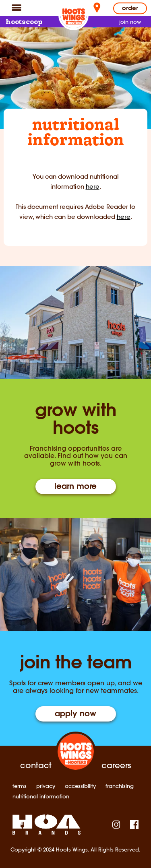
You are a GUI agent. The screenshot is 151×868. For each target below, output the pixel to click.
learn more (75, 487)
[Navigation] (17, 7)
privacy (46, 786)
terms (20, 786)
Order (130, 9)
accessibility (80, 786)
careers (116, 765)
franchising (120, 786)
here (93, 187)
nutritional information (41, 796)
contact (36, 765)
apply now (75, 714)
